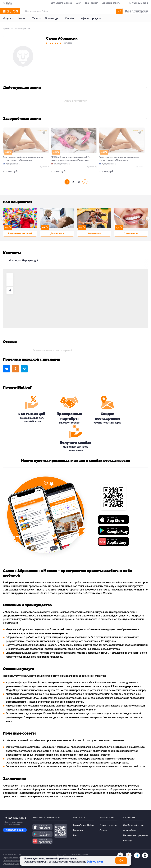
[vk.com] (120, 855)
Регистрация (141, 11)
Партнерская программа (136, 836)
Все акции (128, 841)
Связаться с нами (15, 830)
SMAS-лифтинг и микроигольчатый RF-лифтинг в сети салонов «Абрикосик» (70, 159)
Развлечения (94, 234)
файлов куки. (95, 862)
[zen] (145, 855)
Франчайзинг (91, 3)
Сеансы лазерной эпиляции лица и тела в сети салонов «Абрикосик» (23, 159)
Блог (78, 3)
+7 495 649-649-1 (140, 3)
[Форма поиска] (73, 11)
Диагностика (57, 234)
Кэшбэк (72, 19)
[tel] (137, 855)
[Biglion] (12, 11)
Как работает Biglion (83, 825)
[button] (3, 219)
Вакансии (78, 830)
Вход (128, 11)
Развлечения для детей (20, 234)
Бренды (6, 28)
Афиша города (92, 19)
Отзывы (103, 830)
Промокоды (54, 19)
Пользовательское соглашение (16, 861)
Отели (24, 19)
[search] (119, 11)
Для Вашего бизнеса (61, 3)
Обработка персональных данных (17, 858)
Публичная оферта (11, 864)
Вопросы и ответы (111, 3)
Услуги (9, 19)
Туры (37, 19)
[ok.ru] (129, 855)
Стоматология (131, 234)
